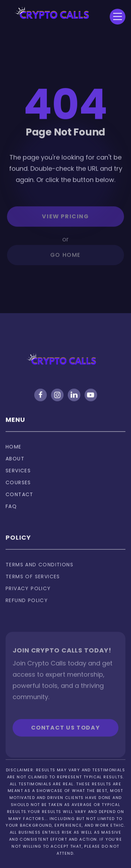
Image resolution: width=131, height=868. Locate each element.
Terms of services (33, 586)
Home (14, 453)
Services (18, 477)
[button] (118, 17)
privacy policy (28, 598)
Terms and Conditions (39, 574)
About (15, 465)
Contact (20, 501)
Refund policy (27, 610)
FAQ (11, 512)
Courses (18, 489)
